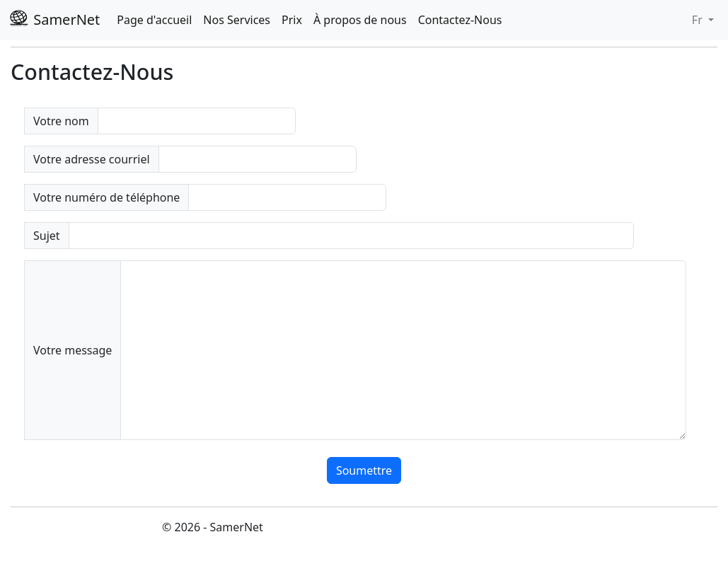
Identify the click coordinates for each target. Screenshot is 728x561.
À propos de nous (360, 20)
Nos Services (237, 20)
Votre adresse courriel (92, 159)
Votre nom (61, 121)
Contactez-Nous (460, 20)
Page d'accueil (154, 20)
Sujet (47, 236)
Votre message (73, 350)
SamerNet (54, 19)
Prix (292, 20)
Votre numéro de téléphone (106, 197)
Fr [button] (699, 20)
